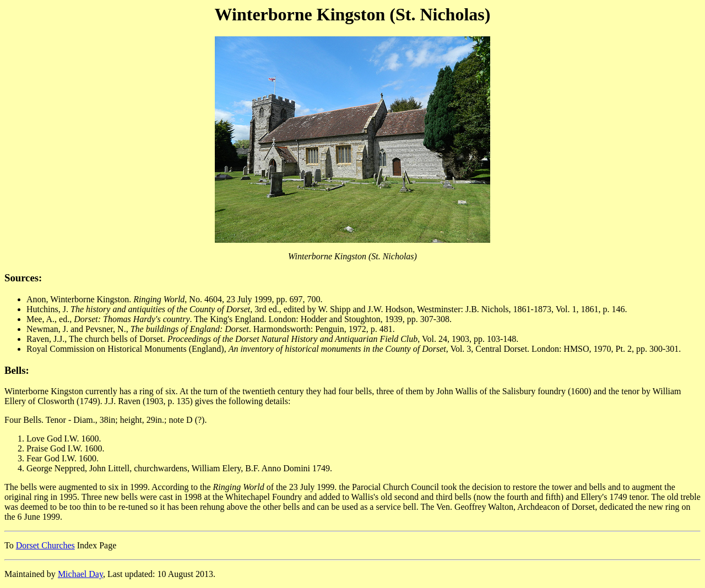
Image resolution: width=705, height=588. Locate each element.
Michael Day (80, 574)
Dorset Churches (45, 545)
